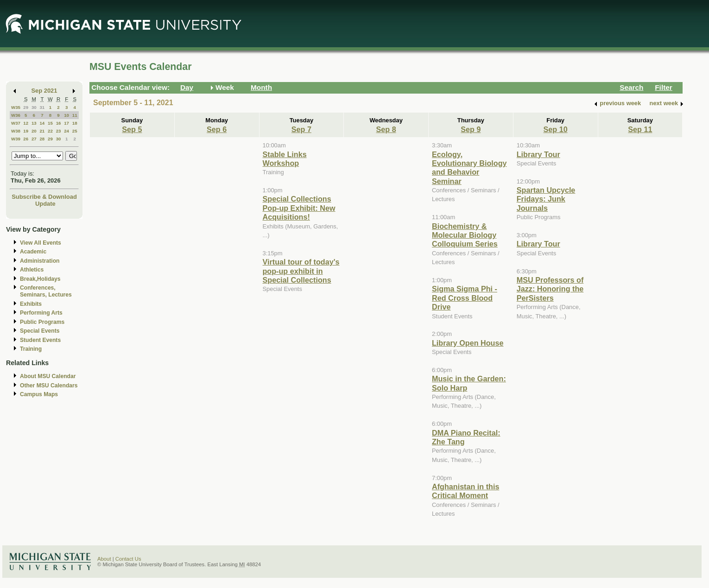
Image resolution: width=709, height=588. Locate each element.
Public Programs (42, 322)
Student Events (40, 340)
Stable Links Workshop (285, 159)
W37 (16, 123)
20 (34, 131)
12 (26, 123)
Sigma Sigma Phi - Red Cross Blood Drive (465, 298)
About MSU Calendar (48, 376)
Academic (33, 252)
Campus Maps (39, 394)
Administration (40, 261)
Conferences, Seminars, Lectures (46, 291)
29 (26, 107)
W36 (16, 115)
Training (31, 349)
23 (59, 131)
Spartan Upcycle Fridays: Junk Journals (546, 199)
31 (42, 107)
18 (75, 123)
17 (66, 123)
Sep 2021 (44, 91)
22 (50, 131)
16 (59, 123)
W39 (16, 139)
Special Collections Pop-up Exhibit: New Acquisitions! (299, 208)
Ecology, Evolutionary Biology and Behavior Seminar (469, 168)
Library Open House (468, 343)
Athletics (32, 270)
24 (66, 131)
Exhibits (31, 304)
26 (26, 139)
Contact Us (128, 559)
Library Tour (538, 154)
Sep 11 (640, 129)
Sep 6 (217, 129)
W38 (16, 131)
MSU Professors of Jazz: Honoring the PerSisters (550, 289)
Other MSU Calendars (49, 386)
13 (34, 123)
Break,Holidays (40, 279)
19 (26, 131)
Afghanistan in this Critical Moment (465, 491)
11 (75, 115)
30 (34, 107)
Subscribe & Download (44, 197)
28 (42, 139)
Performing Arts (41, 313)
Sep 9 (471, 129)
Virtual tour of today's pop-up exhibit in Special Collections (301, 271)
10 (66, 115)
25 (75, 131)
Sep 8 (386, 129)
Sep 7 (301, 129)
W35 (16, 107)
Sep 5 (132, 129)
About (104, 559)
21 (42, 131)
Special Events (40, 331)
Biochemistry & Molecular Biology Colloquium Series (465, 235)
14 (42, 123)
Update (45, 204)
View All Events (41, 243)
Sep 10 (556, 129)
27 (34, 139)
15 (50, 123)
